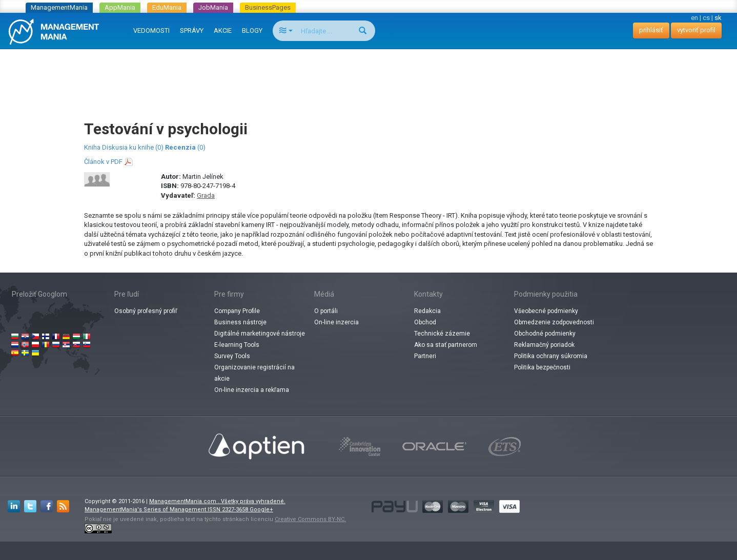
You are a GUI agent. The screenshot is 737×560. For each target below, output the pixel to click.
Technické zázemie (442, 334)
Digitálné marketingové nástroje (260, 334)
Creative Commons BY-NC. (310, 519)
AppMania (120, 7)
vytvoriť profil (696, 30)
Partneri (425, 356)
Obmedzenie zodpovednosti (554, 322)
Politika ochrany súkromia (551, 356)
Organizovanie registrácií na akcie (254, 373)
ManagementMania (59, 7)
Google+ (261, 510)
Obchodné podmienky (545, 334)
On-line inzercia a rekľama (252, 390)
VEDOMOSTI (151, 30)
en (694, 18)
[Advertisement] (368, 75)
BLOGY (252, 30)
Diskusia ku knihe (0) (133, 147)
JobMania (213, 7)
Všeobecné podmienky (546, 311)
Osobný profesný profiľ (146, 311)
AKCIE (223, 30)
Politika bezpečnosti (542, 367)
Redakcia (427, 311)
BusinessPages (268, 7)
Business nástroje (240, 322)
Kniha (92, 147)
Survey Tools (232, 356)
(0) (185, 147)
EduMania (167, 7)
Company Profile (237, 311)
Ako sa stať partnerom (446, 345)
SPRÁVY (192, 30)
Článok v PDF (103, 162)
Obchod (425, 322)
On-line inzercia (336, 322)
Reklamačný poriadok (544, 345)
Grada (206, 195)
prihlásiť (651, 30)
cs (706, 18)
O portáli (326, 311)
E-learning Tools (237, 345)
